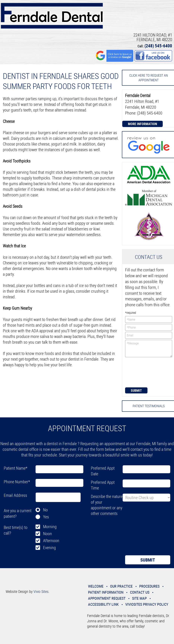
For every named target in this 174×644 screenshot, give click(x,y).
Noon (47, 534)
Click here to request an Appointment (149, 78)
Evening (49, 547)
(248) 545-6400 (158, 46)
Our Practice (121, 586)
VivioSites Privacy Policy (147, 604)
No (45, 510)
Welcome (96, 586)
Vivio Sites (41, 591)
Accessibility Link (103, 604)
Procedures (149, 586)
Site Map (139, 598)
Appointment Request (107, 598)
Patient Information (106, 592)
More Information (142, 124)
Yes (46, 517)
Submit (136, 390)
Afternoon (51, 541)
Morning (50, 527)
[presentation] (141, 372)
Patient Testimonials (149, 406)
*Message (149, 349)
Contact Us (140, 592)
